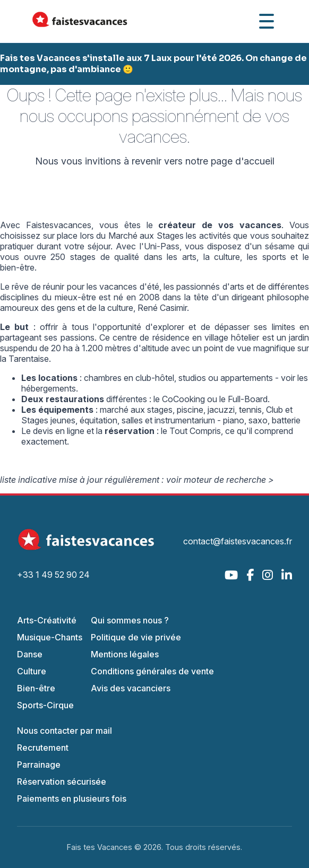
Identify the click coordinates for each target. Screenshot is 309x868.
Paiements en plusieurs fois (72, 798)
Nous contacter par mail (65, 731)
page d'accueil (243, 161)
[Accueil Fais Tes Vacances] (80, 21)
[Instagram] (268, 575)
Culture (32, 671)
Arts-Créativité (47, 620)
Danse (30, 654)
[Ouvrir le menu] (267, 21)
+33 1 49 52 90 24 (53, 575)
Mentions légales (125, 654)
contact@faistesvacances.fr (238, 541)
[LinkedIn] (287, 575)
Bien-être (36, 688)
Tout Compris (195, 431)
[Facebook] (250, 575)
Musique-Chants (50, 637)
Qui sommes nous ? (130, 620)
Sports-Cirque (45, 705)
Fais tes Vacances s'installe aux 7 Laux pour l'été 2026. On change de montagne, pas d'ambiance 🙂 (153, 64)
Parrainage (39, 765)
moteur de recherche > (229, 480)
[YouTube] (231, 575)
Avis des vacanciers (131, 688)
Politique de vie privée (136, 637)
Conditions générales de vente (152, 671)
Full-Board (248, 399)
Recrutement (43, 748)
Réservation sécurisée (62, 782)
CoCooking (183, 399)
